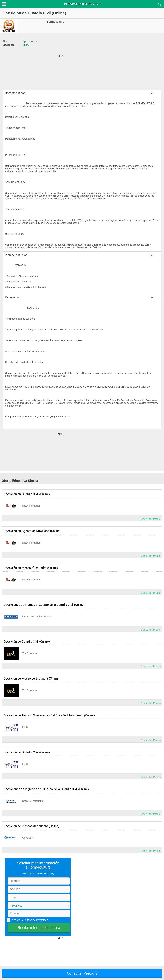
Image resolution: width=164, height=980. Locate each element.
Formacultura (56, 22)
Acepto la (29, 920)
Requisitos (12, 297)
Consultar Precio (151, 519)
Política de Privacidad (36, 920)
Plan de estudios (16, 255)
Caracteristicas (15, 93)
